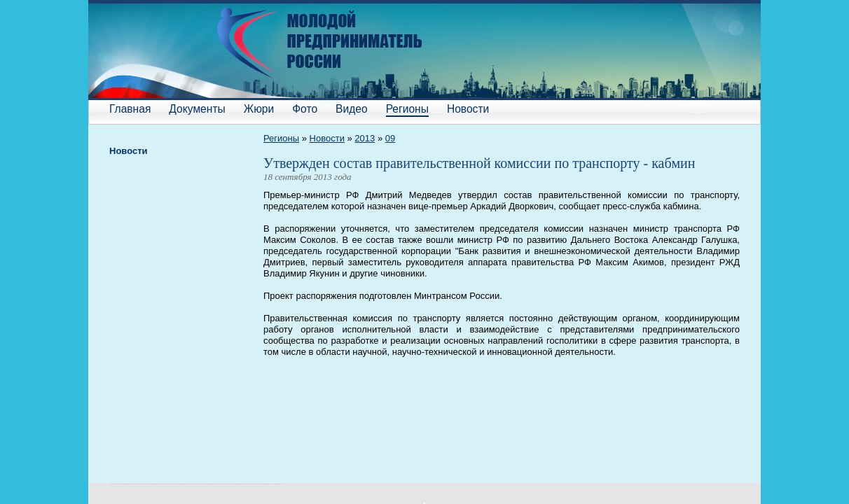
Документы (197, 109)
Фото (305, 109)
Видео (352, 109)
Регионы (407, 109)
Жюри (259, 109)
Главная (130, 109)
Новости (468, 109)
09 (390, 138)
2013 (365, 138)
